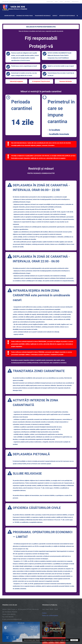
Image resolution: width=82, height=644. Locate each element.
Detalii (67, 640)
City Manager (27, 637)
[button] (77, 15)
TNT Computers (19, 637)
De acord (74, 640)
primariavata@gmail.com (15, 2)
